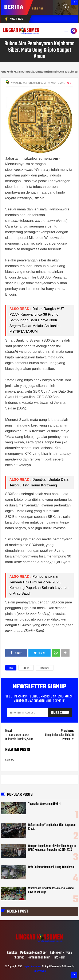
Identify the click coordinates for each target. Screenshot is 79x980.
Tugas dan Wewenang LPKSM (44, 804)
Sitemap (19, 958)
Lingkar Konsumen (32, 967)
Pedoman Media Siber (33, 953)
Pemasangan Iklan (39, 958)
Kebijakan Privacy (61, 953)
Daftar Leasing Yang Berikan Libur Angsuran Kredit (52, 827)
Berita (26, 668)
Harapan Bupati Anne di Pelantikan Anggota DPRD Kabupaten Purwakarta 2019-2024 (52, 848)
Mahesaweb (40, 971)
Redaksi (12, 953)
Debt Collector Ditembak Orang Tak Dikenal (51, 867)
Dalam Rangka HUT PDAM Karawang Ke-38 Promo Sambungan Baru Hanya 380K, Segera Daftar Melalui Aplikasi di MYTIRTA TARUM (37, 320)
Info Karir (59, 958)
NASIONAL (45, 668)
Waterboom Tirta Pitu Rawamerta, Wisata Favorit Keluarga (51, 890)
